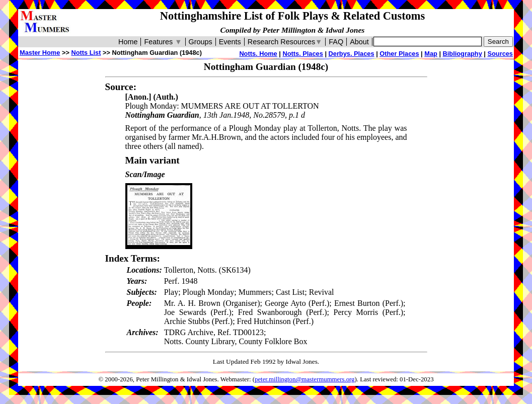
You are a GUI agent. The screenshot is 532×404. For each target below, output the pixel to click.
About (359, 42)
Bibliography (463, 54)
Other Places (399, 54)
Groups (201, 42)
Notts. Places (302, 54)
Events (230, 42)
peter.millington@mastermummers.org (305, 379)
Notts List (86, 53)
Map (431, 54)
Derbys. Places (352, 54)
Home (128, 42)
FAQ (336, 42)
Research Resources (285, 42)
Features (163, 42)
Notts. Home (258, 54)
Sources (500, 54)
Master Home (40, 53)
